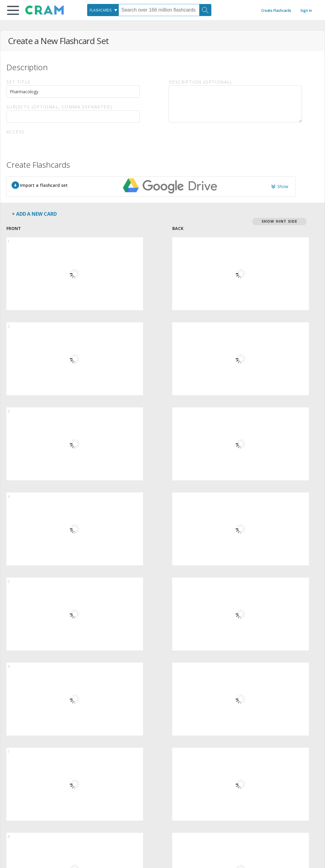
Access (15, 132)
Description (200, 82)
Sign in (306, 10)
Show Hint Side (280, 221)
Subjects (59, 107)
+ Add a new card (34, 214)
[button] (13, 10)
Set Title (19, 82)
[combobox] (103, 10)
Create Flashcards (276, 10)
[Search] (205, 10)
